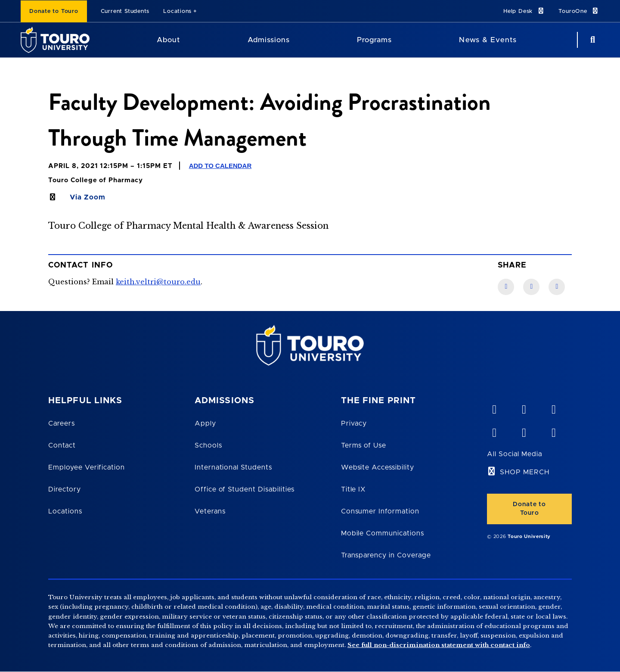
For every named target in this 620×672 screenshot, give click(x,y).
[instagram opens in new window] (553, 431)
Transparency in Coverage (386, 555)
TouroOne (579, 11)
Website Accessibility (378, 467)
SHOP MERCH (525, 472)
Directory (65, 489)
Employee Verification (87, 467)
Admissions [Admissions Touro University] (269, 40)
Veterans (210, 511)
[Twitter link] (557, 287)
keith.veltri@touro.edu (158, 282)
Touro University (529, 537)
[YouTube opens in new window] (524, 408)
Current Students (125, 11)
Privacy (354, 423)
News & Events (488, 40)
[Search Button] (592, 40)
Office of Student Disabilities (245, 489)
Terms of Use (364, 445)
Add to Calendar (220, 166)
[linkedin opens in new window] (553, 408)
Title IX (353, 489)
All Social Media (514, 454)
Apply (205, 423)
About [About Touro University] (168, 40)
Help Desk (524, 11)
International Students (233, 467)
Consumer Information (380, 511)
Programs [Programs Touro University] (374, 40)
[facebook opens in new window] (494, 431)
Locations (177, 11)
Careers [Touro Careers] (62, 423)
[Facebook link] (506, 287)
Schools (208, 445)
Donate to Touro (54, 11)
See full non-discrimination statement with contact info (439, 645)
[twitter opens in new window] (524, 431)
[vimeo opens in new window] (494, 408)
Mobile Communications (383, 533)
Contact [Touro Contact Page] (62, 445)
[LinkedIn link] (531, 287)
